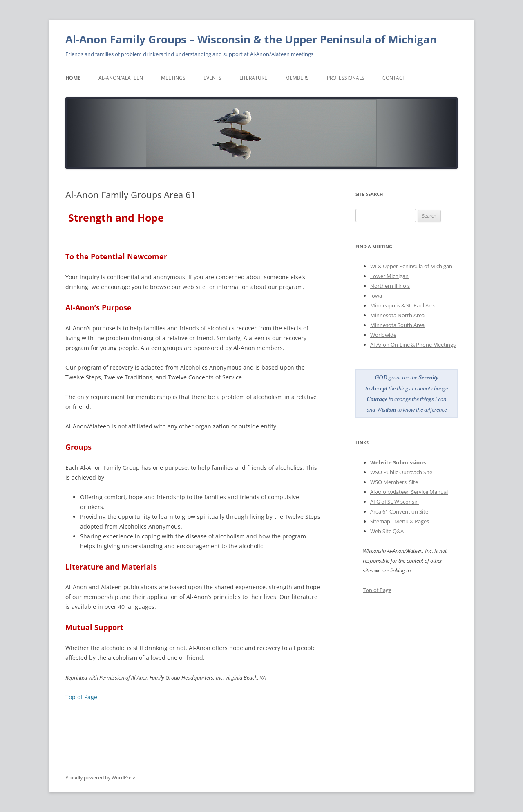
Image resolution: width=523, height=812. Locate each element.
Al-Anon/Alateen (121, 78)
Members (297, 78)
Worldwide (383, 335)
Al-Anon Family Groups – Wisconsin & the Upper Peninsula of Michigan (251, 39)
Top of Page (81, 697)
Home (73, 78)
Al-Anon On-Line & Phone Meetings (413, 345)
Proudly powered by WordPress (101, 777)
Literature (253, 78)
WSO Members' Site (394, 482)
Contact (394, 78)
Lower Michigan (389, 276)
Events (212, 78)
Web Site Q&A (387, 531)
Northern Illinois (390, 286)
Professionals (346, 78)
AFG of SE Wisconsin (394, 502)
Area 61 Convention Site (399, 511)
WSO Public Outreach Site (401, 472)
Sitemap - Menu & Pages (400, 521)
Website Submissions (398, 462)
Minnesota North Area (397, 315)
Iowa (376, 296)
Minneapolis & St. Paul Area (403, 305)
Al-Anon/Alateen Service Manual (409, 492)
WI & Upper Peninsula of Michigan (411, 266)
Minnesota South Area (397, 325)
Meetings (173, 78)
